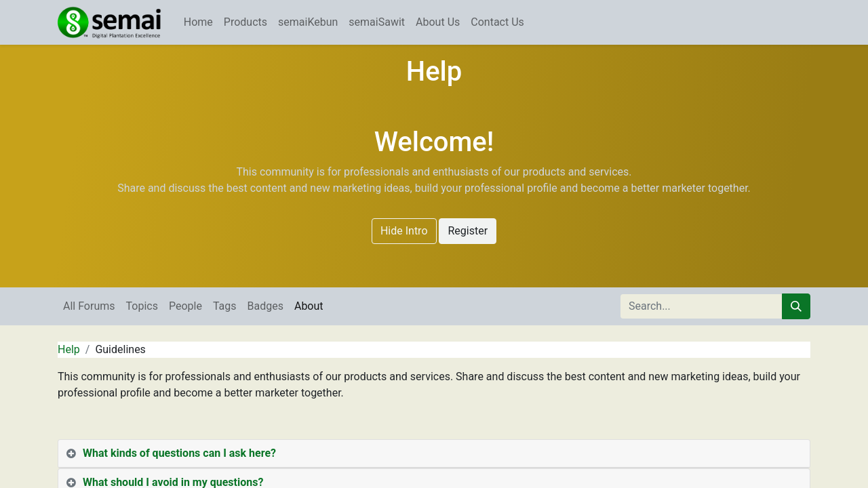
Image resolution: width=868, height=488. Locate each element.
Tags (225, 306)
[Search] (796, 306)
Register (468, 231)
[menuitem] (198, 22)
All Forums (89, 306)
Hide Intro (404, 231)
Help (69, 349)
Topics (142, 306)
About (309, 306)
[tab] (434, 454)
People (185, 306)
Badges (265, 306)
